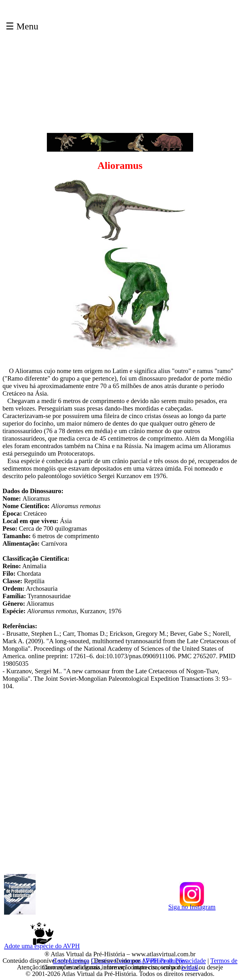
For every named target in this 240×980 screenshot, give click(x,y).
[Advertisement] (120, 89)
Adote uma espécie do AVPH (42, 945)
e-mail (190, 967)
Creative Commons (116, 960)
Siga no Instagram (192, 906)
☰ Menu (22, 26)
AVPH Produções (164, 960)
